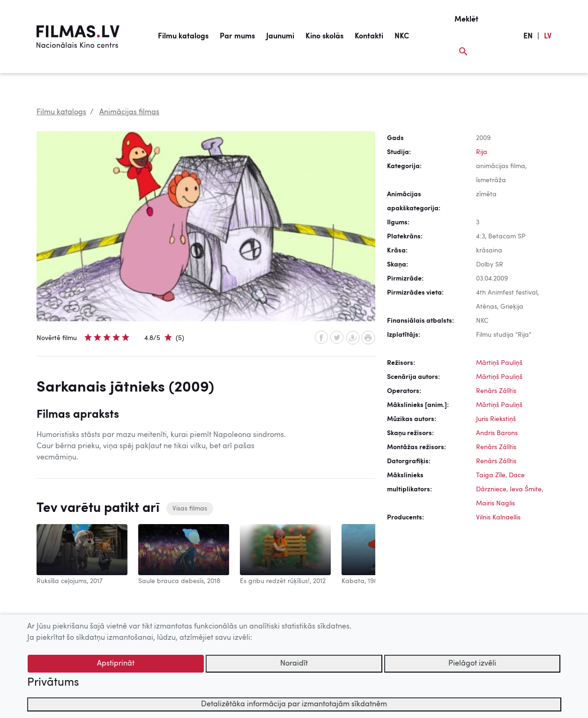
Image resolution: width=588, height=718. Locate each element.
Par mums (237, 37)
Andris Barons (497, 433)
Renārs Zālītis (496, 391)
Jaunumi (280, 37)
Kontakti (369, 37)
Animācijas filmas (129, 112)
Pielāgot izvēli (472, 664)
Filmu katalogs (183, 37)
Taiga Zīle (491, 475)
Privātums (53, 683)
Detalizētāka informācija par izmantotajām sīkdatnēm (294, 704)
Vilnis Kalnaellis (498, 518)
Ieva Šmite (526, 489)
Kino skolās (324, 37)
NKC (402, 37)
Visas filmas (190, 509)
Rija (482, 152)
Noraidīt (294, 664)
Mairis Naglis (495, 503)
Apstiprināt (116, 664)
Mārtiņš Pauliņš (499, 363)
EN (528, 37)
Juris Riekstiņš (496, 419)
